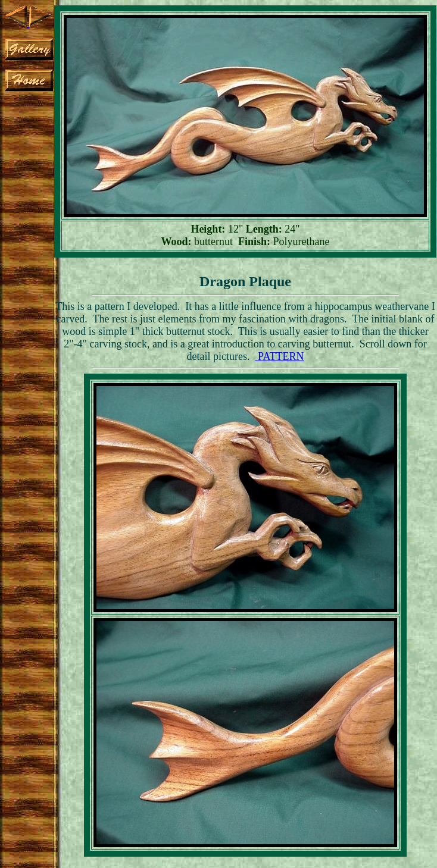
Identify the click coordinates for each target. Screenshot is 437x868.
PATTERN (280, 356)
